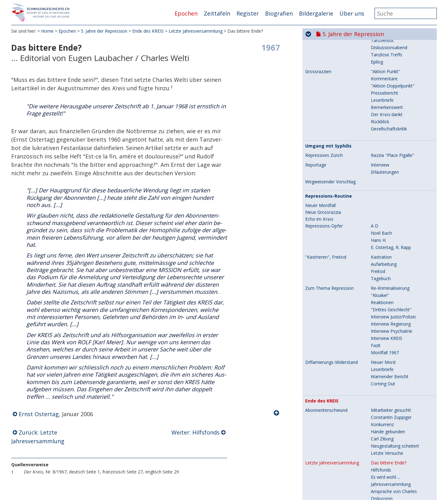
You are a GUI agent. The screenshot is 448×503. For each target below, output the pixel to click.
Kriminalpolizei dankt (392, 360)
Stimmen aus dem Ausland (398, 384)
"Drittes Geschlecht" (391, 111)
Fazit (376, 147)
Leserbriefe (382, 171)
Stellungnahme (386, 353)
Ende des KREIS (148, 31)
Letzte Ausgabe (321, 377)
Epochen (186, 13)
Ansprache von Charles (394, 293)
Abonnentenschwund (326, 212)
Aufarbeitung (384, 66)
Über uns (352, 13)
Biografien (279, 13)
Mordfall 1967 (385, 154)
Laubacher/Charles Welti (395, 391)
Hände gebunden (388, 233)
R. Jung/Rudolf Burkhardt (396, 398)
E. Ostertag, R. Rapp (391, 49)
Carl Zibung (382, 240)
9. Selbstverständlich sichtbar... (364, 493)
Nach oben (277, 413)
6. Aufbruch (338, 456)
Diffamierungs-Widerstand (331, 164)
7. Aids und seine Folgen (354, 468)
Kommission (383, 321)
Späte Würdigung (325, 422)
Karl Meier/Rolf (386, 376)
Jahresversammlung (391, 286)
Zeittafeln (217, 13)
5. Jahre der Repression (104, 31)
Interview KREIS (387, 140)
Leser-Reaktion (386, 338)
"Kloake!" (380, 97)
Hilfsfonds (381, 271)
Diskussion (382, 300)
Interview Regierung (391, 125)
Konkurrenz (382, 226)
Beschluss (381, 314)
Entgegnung (383, 345)
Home (47, 31)
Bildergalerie (316, 13)
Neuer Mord (383, 164)
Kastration (381, 58)
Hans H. (379, 42)
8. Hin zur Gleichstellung (355, 481)
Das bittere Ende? (389, 264)
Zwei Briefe (382, 331)
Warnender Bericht (390, 178)
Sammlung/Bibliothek (392, 367)
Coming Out (383, 185)
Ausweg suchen (387, 307)
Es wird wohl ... (385, 278)
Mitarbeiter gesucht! (391, 212)
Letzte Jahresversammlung (196, 31)
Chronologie (317, 432)
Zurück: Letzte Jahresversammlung (38, 437)
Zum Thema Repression (329, 90)
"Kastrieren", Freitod (326, 59)
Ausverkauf (382, 405)
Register (248, 13)
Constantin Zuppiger (391, 219)
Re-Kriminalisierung (390, 89)
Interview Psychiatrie (392, 132)
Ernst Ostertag (39, 414)
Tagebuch (381, 80)
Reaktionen (382, 104)
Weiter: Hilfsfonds (196, 432)
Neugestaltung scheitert (395, 247)
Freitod (378, 73)
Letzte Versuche (387, 254)
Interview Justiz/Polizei (393, 118)
